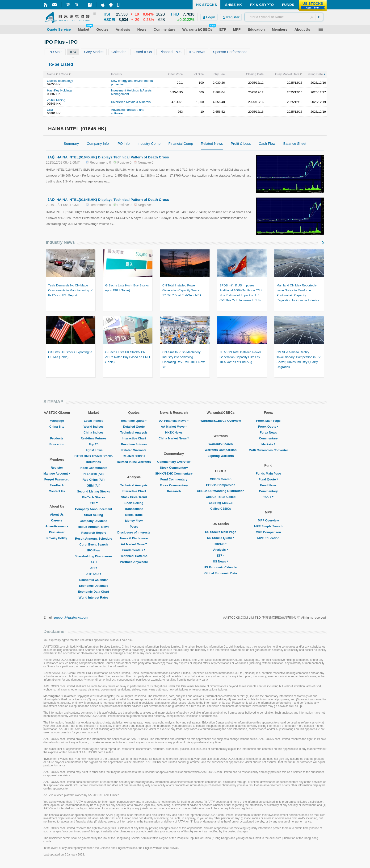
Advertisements (57, 526)
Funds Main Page (268, 473)
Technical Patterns (134, 556)
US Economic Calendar (221, 567)
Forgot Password (57, 479)
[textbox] (284, 17)
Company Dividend (94, 521)
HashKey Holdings (60, 90)
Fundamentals (134, 550)
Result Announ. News (94, 527)
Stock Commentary (174, 468)
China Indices (94, 432)
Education (57, 444)
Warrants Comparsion (221, 450)
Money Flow (134, 521)
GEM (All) (94, 486)
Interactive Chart (134, 438)
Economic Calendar (94, 580)
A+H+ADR (93, 574)
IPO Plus (94, 550)
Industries (93, 462)
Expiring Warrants (221, 456)
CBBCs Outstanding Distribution (221, 491)
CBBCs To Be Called (221, 497)
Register (57, 468)
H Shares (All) (94, 474)
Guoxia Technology (60, 81)
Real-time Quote (134, 421)
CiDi (50, 110)
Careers (57, 520)
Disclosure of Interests (134, 532)
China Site (57, 427)
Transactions (134, 509)
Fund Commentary (174, 479)
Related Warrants (134, 450)
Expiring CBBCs (221, 503)
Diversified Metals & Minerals (131, 102)
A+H (93, 562)
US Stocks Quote (221, 538)
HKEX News (174, 432)
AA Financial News (174, 421)
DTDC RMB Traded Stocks (94, 456)
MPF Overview (268, 520)
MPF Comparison (268, 532)
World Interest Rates (93, 597)
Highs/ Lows (94, 450)
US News (221, 561)
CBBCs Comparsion (221, 485)
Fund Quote (268, 479)
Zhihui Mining (56, 100)
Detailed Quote (134, 427)
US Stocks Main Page (221, 532)
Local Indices (93, 421)
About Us (57, 515)
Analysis (221, 550)
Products (57, 438)
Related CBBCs (134, 456)
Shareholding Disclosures (93, 556)
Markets (268, 444)
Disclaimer (57, 532)
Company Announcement (94, 509)
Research (174, 491)
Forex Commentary (174, 485)
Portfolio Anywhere (134, 562)
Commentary (268, 438)
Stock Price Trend (134, 497)
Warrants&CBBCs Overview (221, 421)
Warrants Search (221, 444)
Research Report (93, 533)
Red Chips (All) (94, 480)
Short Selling (93, 515)
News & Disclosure (134, 538)
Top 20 (94, 444)
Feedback (57, 485)
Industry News (60, 242)
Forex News (268, 432)
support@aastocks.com (71, 617)
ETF (94, 503)
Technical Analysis (134, 432)
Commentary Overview (174, 462)
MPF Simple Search (268, 526)
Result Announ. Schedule (94, 539)
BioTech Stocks (94, 497)
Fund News (268, 485)
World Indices (94, 427)
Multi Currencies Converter (268, 450)
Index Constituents (94, 468)
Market (221, 544)
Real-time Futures (94, 438)
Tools (268, 497)
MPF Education (268, 538)
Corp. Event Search (93, 544)
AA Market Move (134, 544)
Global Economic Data (221, 573)
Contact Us (57, 491)
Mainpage (57, 421)
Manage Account (57, 473)
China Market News (174, 438)
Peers (134, 527)
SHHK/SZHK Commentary (174, 473)
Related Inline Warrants (134, 462)
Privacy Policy (57, 538)
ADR (93, 568)
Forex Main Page (268, 421)
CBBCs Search (221, 479)
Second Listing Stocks (94, 491)
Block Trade (134, 515)
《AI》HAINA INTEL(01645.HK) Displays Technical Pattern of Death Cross (107, 157)
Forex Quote (268, 427)
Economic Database (94, 586)
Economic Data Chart (94, 592)
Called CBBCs (221, 509)
